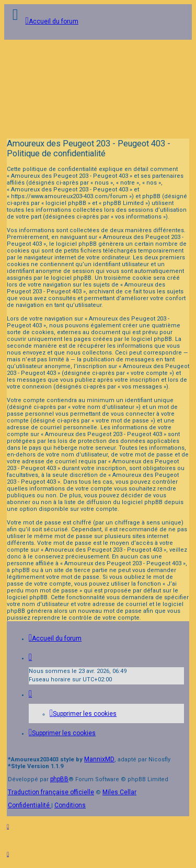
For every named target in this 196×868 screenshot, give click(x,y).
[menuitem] (83, 714)
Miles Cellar (119, 792)
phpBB (59, 779)
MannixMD (99, 759)
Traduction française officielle (51, 792)
